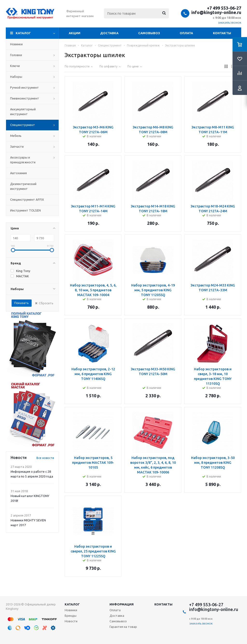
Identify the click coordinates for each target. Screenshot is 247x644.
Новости (71, 621)
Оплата (186, 33)
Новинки (71, 610)
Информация (122, 604)
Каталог (23, 33)
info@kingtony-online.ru (216, 12)
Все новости (45, 458)
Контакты (222, 33)
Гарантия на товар (123, 627)
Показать (21, 303)
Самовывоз (149, 33)
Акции (75, 33)
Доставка (109, 33)
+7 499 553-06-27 (224, 8)
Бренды (71, 616)
